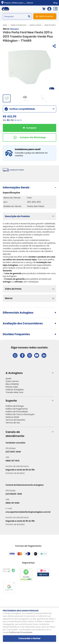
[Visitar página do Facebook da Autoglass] (22, 355)
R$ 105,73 (18, 120)
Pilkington (14, 29)
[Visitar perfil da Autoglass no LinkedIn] (44, 355)
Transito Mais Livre (14, 392)
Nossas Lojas (12, 387)
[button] (29, 216)
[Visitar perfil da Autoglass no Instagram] (30, 355)
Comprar (29, 128)
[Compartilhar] (54, 46)
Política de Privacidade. (21, 632)
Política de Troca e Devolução (20, 414)
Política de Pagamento (17, 409)
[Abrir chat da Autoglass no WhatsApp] (15, 355)
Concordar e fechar (30, 638)
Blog (56, 3)
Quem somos (12, 381)
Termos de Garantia (15, 420)
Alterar (30, 3)
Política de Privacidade (17, 412)
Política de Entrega (15, 406)
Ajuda (8, 378)
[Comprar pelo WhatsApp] (29, 137)
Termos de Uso (13, 423)
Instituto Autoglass (15, 390)
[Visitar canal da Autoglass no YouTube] (37, 355)
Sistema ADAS (12, 417)
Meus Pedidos (12, 384)
